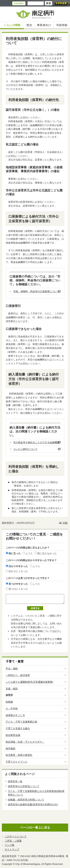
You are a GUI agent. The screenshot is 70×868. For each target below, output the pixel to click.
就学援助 (10, 749)
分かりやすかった (18, 566)
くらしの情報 (12, 25)
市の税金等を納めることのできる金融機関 (36, 442)
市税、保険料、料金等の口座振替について (36, 291)
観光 (29, 25)
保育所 (9, 695)
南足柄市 (35, 14)
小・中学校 (12, 709)
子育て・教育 (15, 661)
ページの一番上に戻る (35, 828)
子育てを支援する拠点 (18, 728)
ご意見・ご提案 (13, 841)
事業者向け (44, 25)
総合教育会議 (13, 735)
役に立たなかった (47, 553)
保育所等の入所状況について (24, 786)
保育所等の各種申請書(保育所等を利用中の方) (33, 804)
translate (19, 3)
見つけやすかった (18, 584)
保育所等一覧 (15, 781)
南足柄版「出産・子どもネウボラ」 (25, 742)
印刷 (65, 523)
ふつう (29, 553)
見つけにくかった (18, 589)
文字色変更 (61, 3)
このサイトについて (16, 836)
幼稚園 (9, 702)
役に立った (15, 553)
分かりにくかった (18, 571)
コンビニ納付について (25, 449)
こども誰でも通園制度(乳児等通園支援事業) (29, 682)
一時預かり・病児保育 (18, 675)
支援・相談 (12, 689)
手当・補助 (12, 669)
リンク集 (10, 845)
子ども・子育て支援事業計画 (21, 722)
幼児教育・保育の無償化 (19, 755)
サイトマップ (12, 849)
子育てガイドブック (17, 762)
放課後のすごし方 (15, 715)
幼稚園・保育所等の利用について (26, 800)
